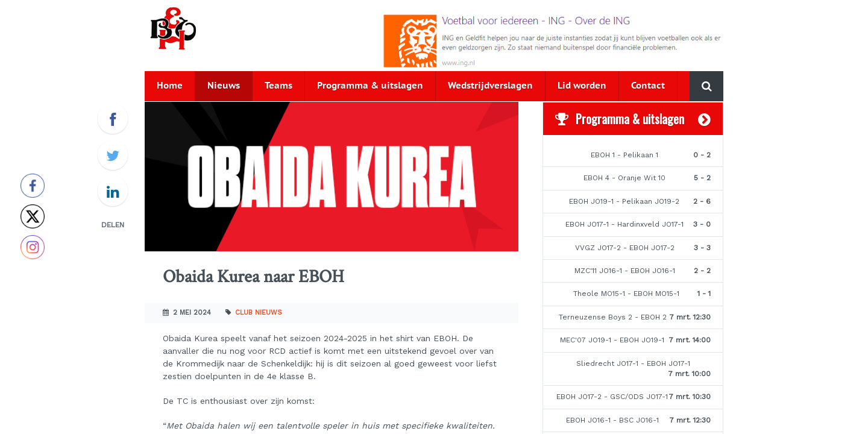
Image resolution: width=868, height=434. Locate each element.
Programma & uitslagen (370, 86)
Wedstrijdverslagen (490, 86)
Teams (278, 86)
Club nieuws (259, 313)
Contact (648, 86)
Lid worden (582, 86)
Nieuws (224, 86)
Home (170, 86)
